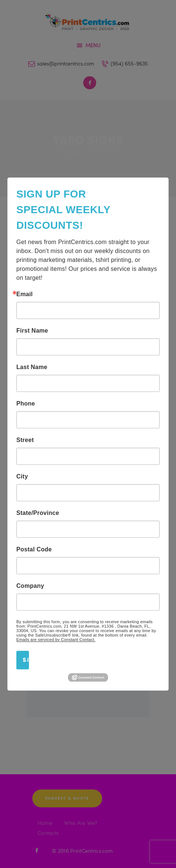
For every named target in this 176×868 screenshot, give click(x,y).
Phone (26, 404)
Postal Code (34, 550)
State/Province (38, 513)
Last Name (32, 367)
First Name (32, 331)
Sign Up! (26, 660)
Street (25, 440)
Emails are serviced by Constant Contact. (56, 640)
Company (30, 586)
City (22, 477)
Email (25, 294)
